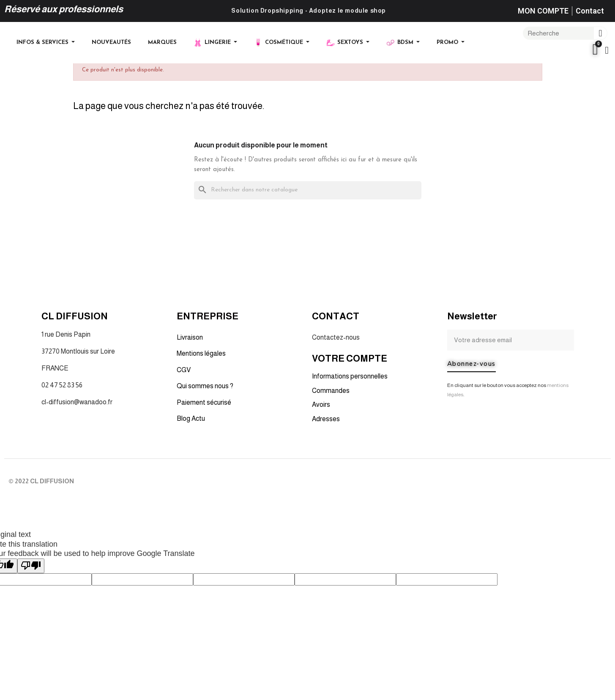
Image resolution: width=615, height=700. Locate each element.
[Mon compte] (607, 50)
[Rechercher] (308, 190)
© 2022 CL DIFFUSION (41, 481)
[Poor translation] (31, 566)
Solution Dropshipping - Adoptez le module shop (309, 11)
